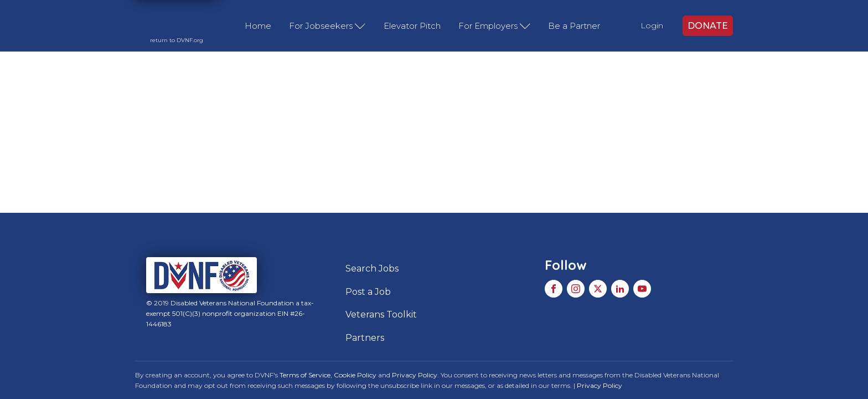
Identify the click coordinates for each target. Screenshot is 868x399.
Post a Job (368, 292)
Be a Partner (574, 26)
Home (258, 26)
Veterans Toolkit (381, 314)
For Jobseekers (327, 26)
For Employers (495, 26)
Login (652, 25)
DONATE (708, 26)
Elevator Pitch (412, 26)
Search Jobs (372, 268)
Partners (365, 338)
